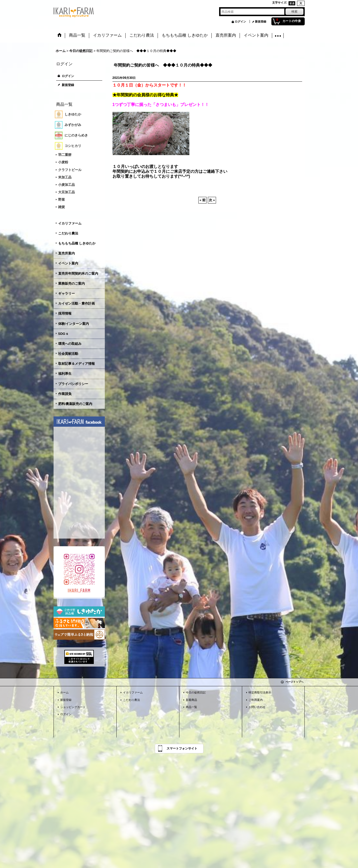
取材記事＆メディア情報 (76, 364)
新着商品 (191, 700)
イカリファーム (70, 223)
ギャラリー (67, 293)
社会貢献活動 (68, 354)
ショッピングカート (73, 707)
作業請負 (65, 394)
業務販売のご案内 (71, 283)
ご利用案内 (256, 700)
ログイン (240, 22)
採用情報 (65, 313)
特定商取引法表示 (260, 692)
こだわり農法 (68, 233)
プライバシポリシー (73, 384)
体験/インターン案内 (74, 324)
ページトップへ (294, 682)
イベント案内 (68, 263)
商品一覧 (191, 707)
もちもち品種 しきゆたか (77, 243)
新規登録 (261, 22)
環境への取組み (70, 344)
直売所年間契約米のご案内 (78, 274)
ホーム (64, 692)
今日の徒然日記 (196, 692)
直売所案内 (67, 253)
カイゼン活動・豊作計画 (76, 303)
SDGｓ (63, 334)
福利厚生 (65, 374)
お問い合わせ (257, 707)
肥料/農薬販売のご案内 (75, 404)
